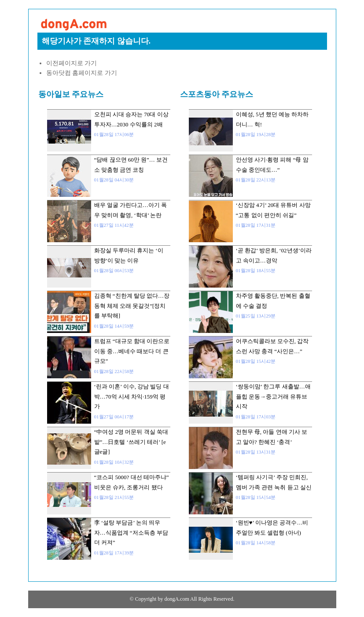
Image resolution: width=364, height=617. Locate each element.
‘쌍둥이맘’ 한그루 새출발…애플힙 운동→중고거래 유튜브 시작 (273, 396)
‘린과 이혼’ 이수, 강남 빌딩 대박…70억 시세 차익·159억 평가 (132, 396)
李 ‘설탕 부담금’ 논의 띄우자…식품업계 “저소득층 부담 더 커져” (131, 532)
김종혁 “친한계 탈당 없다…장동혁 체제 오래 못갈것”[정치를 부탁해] (132, 306)
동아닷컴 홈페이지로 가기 (82, 73)
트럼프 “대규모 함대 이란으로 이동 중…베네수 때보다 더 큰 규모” (132, 351)
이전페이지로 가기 (72, 63)
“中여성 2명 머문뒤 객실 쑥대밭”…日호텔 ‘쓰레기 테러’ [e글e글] (131, 442)
